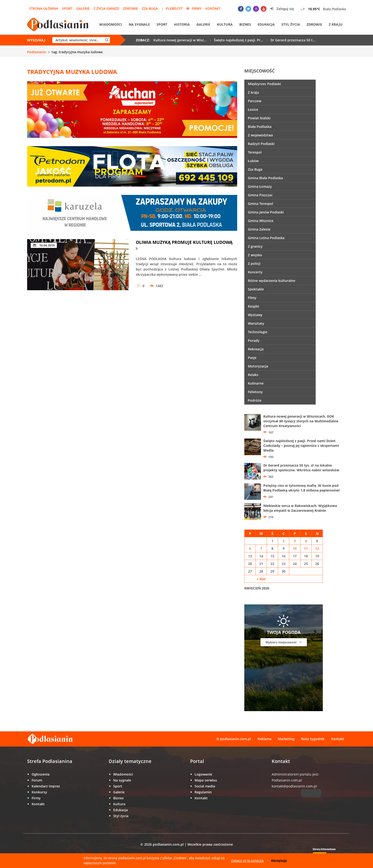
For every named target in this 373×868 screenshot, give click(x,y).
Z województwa (260, 135)
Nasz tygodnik (313, 739)
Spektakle (256, 289)
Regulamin (203, 792)
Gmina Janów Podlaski (266, 212)
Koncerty (255, 272)
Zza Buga (150, 8)
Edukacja (266, 25)
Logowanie (203, 774)
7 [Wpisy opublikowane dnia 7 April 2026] (261, 548)
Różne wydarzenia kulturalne (272, 281)
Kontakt (213, 8)
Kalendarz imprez (46, 786)
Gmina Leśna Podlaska (266, 238)
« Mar (261, 579)
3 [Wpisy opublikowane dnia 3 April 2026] (295, 541)
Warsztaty (256, 323)
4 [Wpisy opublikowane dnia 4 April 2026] (306, 541)
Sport (67, 8)
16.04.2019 (44, 245)
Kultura (225, 25)
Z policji (254, 263)
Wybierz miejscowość (284, 642)
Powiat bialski (259, 118)
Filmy (252, 298)
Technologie (258, 332)
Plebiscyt (172, 8)
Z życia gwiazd (106, 8)
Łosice (253, 109)
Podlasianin (37, 52)
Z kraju (336, 25)
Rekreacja (256, 349)
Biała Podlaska (260, 127)
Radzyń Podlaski (261, 144)
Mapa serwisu (206, 780)
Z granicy (255, 246)
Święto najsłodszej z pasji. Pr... (239, 40)
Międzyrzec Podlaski (264, 84)
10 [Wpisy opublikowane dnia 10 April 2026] (295, 548)
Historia (182, 25)
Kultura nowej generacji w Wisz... (180, 40)
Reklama (264, 739)
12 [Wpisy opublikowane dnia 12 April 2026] (317, 548)
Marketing (286, 739)
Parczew (255, 101)
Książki (253, 306)
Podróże (255, 400)
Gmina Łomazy (260, 186)
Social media (205, 786)
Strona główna (44, 8)
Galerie (83, 8)
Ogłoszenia (41, 774)
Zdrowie (130, 8)
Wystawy (255, 315)
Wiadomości (111, 25)
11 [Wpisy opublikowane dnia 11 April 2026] (306, 548)
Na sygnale (139, 25)
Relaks (253, 375)
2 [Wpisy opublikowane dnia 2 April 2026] (284, 541)
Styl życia (291, 25)
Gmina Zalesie (259, 229)
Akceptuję (279, 861)
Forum (37, 780)
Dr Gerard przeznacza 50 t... (293, 40)
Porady (254, 340)
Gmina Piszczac (260, 195)
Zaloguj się (282, 9)
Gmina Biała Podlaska (265, 178)
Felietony (255, 392)
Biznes (245, 25)
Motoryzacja (258, 366)
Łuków (253, 161)
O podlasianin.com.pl (233, 739)
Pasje (252, 358)
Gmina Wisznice (261, 221)
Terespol (255, 152)
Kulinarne (256, 383)
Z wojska (255, 255)
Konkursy (39, 792)
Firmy (194, 8)
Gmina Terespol (260, 204)
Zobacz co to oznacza (247, 861)
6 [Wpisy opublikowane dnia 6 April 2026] (250, 548)
